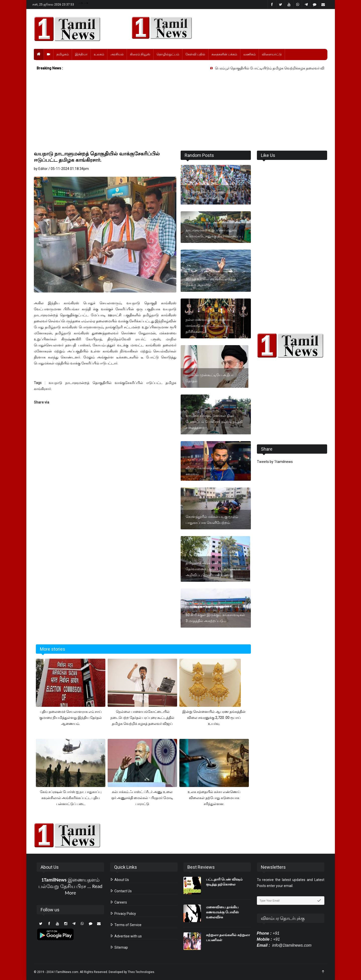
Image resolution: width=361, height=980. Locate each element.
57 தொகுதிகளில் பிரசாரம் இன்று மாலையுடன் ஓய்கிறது (211, 195)
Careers (119, 902)
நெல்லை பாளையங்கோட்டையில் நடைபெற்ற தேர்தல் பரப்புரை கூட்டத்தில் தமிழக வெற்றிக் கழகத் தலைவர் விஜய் (142, 718)
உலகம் (99, 54)
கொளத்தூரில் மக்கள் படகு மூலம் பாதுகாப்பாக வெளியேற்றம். (212, 520)
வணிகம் (249, 54)
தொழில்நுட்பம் (168, 54)
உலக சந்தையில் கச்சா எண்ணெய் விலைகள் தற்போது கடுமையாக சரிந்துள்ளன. (214, 798)
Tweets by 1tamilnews (275, 462)
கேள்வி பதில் (195, 54)
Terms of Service (126, 925)
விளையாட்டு (272, 54)
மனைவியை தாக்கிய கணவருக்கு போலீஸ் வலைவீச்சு (222, 912)
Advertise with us (126, 936)
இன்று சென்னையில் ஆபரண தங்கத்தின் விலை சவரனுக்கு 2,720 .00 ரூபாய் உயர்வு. (214, 718)
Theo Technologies (141, 972)
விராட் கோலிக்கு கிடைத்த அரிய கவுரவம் (211, 471)
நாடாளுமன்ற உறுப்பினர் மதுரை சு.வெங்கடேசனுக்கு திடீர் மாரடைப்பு (214, 233)
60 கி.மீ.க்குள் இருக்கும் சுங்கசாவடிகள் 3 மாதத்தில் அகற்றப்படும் (215, 618)
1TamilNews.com (66, 972)
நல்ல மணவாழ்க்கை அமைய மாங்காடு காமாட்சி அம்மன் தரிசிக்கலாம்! (208, 326)
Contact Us (121, 891)
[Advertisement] (181, 112)
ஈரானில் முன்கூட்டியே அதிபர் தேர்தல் (210, 378)
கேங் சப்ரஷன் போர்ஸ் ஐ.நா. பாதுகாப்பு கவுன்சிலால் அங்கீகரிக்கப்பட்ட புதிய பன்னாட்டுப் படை (71, 798)
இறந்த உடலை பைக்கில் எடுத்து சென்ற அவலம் (211, 282)
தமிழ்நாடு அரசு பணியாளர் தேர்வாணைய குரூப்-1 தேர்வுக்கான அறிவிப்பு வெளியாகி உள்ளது (213, 569)
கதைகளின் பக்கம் (224, 54)
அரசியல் (117, 54)
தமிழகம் (63, 54)
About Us (120, 880)
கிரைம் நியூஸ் (140, 54)
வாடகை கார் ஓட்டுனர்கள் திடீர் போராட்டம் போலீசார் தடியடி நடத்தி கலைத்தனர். (214, 422)
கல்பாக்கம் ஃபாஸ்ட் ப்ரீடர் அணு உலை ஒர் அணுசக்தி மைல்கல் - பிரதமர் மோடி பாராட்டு (142, 798)
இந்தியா (81, 54)
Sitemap (119, 947)
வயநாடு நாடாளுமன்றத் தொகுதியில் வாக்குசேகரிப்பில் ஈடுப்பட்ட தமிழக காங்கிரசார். (97, 157)
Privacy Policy (123, 914)
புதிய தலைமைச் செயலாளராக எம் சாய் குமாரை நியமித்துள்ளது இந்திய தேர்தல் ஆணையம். (71, 718)
